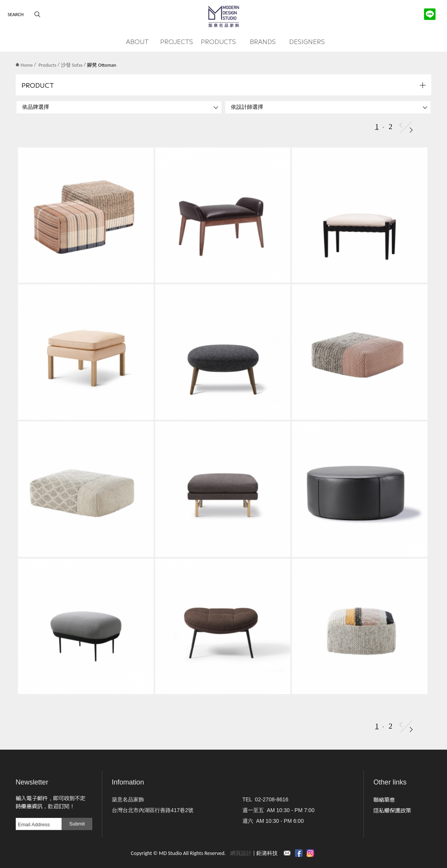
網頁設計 (241, 853)
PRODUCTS (218, 41)
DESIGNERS (307, 41)
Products (48, 65)
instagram (310, 853)
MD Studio (224, 16)
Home (24, 65)
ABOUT (138, 41)
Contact (287, 853)
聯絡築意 (384, 799)
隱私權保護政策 (392, 810)
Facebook (299, 853)
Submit (77, 824)
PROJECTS (177, 41)
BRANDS (263, 41)
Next (411, 130)
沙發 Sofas (72, 65)
